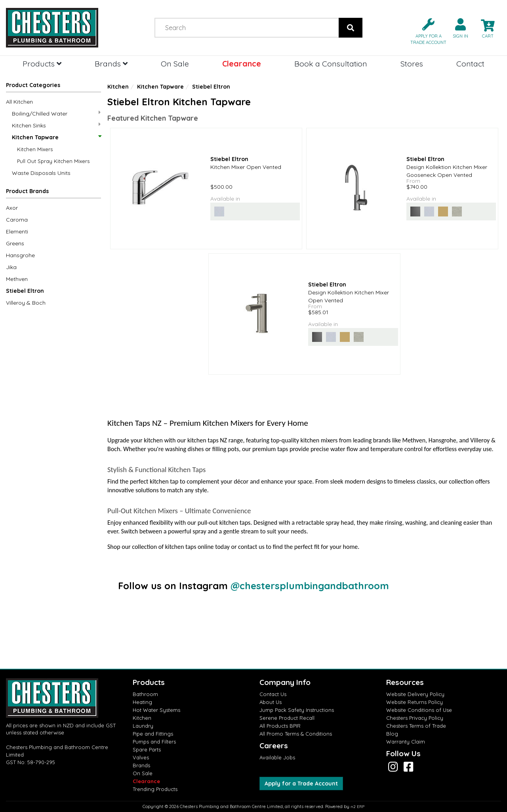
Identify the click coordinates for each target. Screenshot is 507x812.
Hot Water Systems (156, 710)
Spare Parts (147, 749)
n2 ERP (357, 807)
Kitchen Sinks (56, 125)
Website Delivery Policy (415, 694)
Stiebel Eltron (25, 291)
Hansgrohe (20, 255)
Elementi (17, 231)
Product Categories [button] (33, 85)
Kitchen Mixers (35, 149)
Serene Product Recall (287, 718)
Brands (111, 64)
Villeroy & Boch (26, 303)
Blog (392, 734)
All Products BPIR (280, 726)
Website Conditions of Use (419, 710)
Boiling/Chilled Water (56, 113)
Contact (470, 64)
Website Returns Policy (415, 702)
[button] (425, 31)
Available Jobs (277, 757)
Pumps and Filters (154, 742)
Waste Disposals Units (41, 173)
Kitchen (118, 87)
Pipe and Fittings (153, 734)
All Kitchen (19, 102)
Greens (15, 243)
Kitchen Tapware (56, 137)
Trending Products (155, 789)
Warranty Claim (406, 742)
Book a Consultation (331, 64)
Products (42, 64)
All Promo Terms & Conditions (296, 734)
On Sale (175, 64)
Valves (141, 757)
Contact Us (273, 694)
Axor (12, 208)
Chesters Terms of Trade (416, 726)
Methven (17, 279)
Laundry (143, 726)
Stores (412, 64)
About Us (271, 702)
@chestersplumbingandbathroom (310, 586)
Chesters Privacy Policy (415, 718)
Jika (11, 267)
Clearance (242, 64)
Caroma (17, 220)
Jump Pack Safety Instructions (297, 710)
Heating (142, 702)
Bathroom (145, 694)
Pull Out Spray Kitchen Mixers (53, 161)
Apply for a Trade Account (301, 784)
